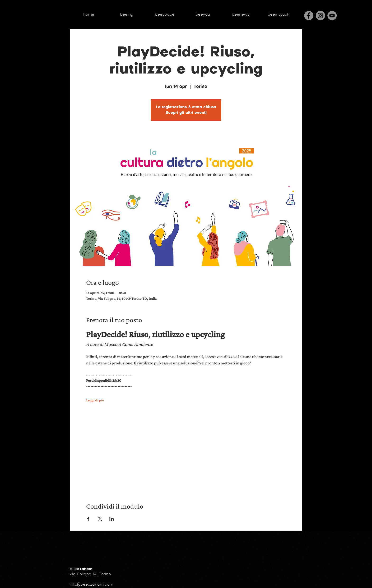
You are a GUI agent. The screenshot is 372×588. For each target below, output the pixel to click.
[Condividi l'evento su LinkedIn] (112, 519)
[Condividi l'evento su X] (100, 519)
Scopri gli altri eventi (186, 113)
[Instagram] (320, 16)
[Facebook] (309, 16)
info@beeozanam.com (91, 585)
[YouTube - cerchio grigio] (332, 16)
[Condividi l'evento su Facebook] (88, 519)
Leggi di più (95, 400)
